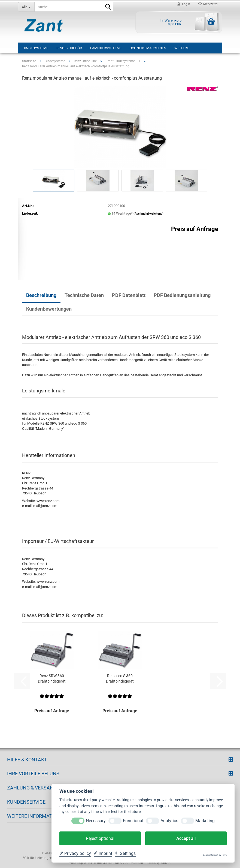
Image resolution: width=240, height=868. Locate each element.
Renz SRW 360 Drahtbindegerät (52, 678)
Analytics (169, 821)
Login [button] (184, 4)
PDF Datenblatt (129, 295)
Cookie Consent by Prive (215, 855)
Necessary (96, 821)
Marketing (205, 821)
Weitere (182, 48)
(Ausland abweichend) (148, 214)
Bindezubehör (69, 48)
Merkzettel (208, 4)
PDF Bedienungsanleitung (182, 295)
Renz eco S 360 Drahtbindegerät (120, 678)
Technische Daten (84, 295)
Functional (133, 821)
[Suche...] (26, 7)
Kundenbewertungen (49, 309)
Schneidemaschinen (148, 48)
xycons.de (164, 863)
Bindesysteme (35, 48)
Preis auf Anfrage (195, 229)
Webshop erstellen (83, 863)
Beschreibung (41, 295)
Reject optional (100, 838)
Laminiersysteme (106, 48)
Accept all (186, 838)
